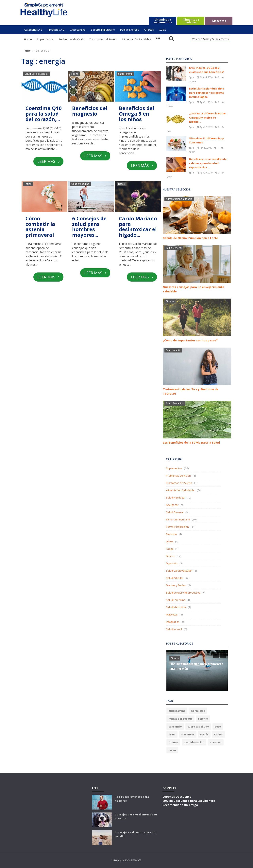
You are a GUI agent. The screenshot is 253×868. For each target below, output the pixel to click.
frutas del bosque (180, 719)
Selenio (203, 719)
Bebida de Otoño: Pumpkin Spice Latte (190, 238)
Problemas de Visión (72, 39)
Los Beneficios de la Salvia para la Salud (191, 442)
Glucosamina (78, 30)
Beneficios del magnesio (90, 111)
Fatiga (75, 74)
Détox (122, 184)
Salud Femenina (175, 403)
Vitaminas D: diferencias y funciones (207, 140)
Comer (218, 734)
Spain (192, 77)
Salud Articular (175, 578)
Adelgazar (172, 505)
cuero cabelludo (198, 727)
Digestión (172, 563)
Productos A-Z (56, 30)
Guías (162, 30)
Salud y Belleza (175, 498)
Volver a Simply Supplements (210, 39)
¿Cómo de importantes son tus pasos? (190, 340)
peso (218, 727)
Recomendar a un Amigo (180, 805)
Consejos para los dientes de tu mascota (136, 816)
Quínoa (173, 742)
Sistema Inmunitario (178, 519)
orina (172, 734)
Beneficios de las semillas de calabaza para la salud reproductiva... (208, 163)
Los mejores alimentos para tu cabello (135, 834)
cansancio (175, 727)
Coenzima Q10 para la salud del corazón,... (44, 114)
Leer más (48, 161)
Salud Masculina (80, 184)
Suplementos (45, 39)
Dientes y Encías (176, 585)
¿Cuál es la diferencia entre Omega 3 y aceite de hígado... (207, 118)
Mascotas (172, 614)
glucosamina (177, 711)
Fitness (170, 301)
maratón (216, 742)
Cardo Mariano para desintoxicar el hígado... (138, 227)
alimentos (188, 734)
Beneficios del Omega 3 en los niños (137, 114)
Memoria (171, 534)
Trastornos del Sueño (103, 39)
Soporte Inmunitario (103, 30)
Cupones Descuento (177, 796)
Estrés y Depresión (177, 527)
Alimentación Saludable (136, 39)
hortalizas (198, 711)
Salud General (174, 248)
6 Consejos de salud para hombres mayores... (89, 227)
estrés (204, 734)
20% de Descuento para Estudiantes (189, 801)
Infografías (173, 622)
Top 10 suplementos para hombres (132, 799)
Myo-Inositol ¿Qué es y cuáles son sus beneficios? (207, 70)
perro (172, 750)
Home (28, 39)
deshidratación (194, 742)
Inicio (27, 51)
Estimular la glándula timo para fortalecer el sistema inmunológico (207, 93)
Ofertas (149, 30)
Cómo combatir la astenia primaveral (40, 227)
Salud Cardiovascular (37, 74)
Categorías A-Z (33, 30)
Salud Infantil (125, 74)
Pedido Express (130, 30)
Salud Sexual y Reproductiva (183, 593)
